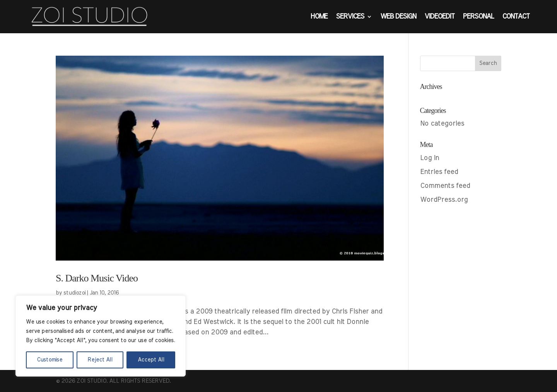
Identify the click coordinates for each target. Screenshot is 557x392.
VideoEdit (439, 17)
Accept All (151, 360)
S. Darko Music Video (97, 278)
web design (398, 17)
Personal (478, 17)
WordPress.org (444, 200)
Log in (430, 158)
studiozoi (74, 293)
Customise (50, 360)
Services (350, 17)
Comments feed (445, 186)
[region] (101, 336)
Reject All (100, 360)
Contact (516, 17)
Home (319, 17)
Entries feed (439, 172)
